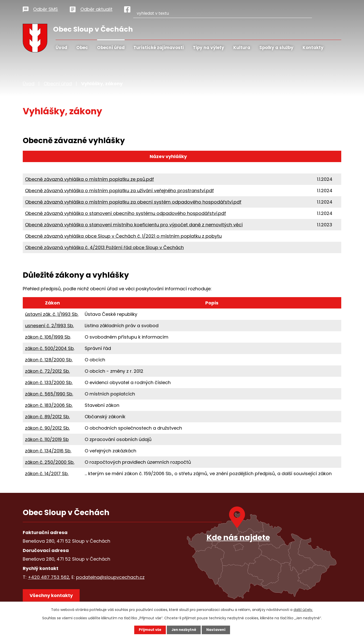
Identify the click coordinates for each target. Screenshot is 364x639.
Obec (82, 48)
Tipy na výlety (209, 48)
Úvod (61, 48)
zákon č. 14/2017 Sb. (47, 473)
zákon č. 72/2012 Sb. (47, 371)
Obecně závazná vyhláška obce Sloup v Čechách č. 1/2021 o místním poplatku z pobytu (123, 236)
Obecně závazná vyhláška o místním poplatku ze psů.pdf (89, 179)
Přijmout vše (149, 630)
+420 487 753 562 (49, 577)
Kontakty (313, 48)
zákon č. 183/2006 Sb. (49, 405)
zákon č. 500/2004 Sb (49, 348)
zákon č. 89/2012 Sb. (47, 417)
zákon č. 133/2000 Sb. (49, 382)
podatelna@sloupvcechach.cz (110, 577)
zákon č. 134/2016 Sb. (48, 451)
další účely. (303, 609)
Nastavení (217, 630)
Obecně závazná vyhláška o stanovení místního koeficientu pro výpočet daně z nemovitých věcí (134, 225)
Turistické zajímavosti (159, 48)
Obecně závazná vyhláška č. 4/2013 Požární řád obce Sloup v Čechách (104, 247)
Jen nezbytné (184, 630)
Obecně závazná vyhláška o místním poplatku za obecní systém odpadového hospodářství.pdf (133, 202)
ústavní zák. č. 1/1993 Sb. (52, 314)
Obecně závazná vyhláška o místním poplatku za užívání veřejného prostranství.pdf (119, 191)
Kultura (242, 48)
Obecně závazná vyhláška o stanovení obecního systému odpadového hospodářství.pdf (126, 213)
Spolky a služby (276, 48)
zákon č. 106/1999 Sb (48, 337)
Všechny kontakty (53, 597)
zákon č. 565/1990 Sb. (49, 394)
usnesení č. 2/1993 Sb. (49, 326)
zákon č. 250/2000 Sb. (50, 462)
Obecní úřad (111, 48)
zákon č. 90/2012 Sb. (47, 428)
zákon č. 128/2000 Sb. (49, 360)
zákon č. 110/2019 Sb (47, 439)
